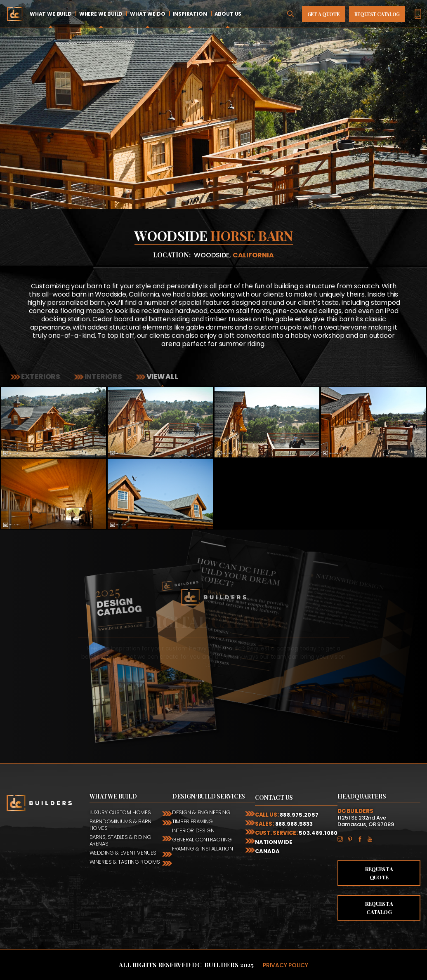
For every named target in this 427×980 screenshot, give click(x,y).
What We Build (51, 14)
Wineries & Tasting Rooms (125, 862)
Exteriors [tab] (40, 377)
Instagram (342, 839)
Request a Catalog (379, 908)
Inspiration (190, 14)
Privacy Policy (285, 965)
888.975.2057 (299, 815)
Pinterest (352, 839)
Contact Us (274, 797)
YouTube (372, 839)
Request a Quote (379, 873)
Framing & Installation (202, 849)
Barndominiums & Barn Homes (120, 825)
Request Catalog (377, 14)
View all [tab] (162, 377)
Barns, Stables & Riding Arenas (120, 840)
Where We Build (101, 14)
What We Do (147, 14)
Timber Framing (192, 821)
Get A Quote (323, 14)
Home (15, 14)
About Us (228, 14)
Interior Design (193, 830)
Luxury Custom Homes (120, 812)
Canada (268, 851)
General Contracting (202, 840)
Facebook (362, 839)
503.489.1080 (318, 833)
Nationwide (274, 842)
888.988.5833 (294, 824)
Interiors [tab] (103, 377)
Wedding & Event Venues (123, 853)
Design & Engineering (201, 812)
